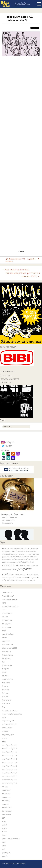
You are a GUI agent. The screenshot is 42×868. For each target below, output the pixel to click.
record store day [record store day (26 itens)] (15, 574)
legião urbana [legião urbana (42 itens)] (17, 559)
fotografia (6, 669)
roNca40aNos (7, 808)
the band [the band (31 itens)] (23, 578)
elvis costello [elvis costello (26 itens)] (28, 554)
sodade (5, 825)
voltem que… (6, 853)
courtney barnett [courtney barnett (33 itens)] (22, 552)
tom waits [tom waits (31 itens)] (21, 580)
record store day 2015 (10, 752)
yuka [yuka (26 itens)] (34, 580)
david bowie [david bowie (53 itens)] (6, 554)
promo (5, 738)
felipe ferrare (6, 658)
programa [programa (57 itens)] (14, 569)
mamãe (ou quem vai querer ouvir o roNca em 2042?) (23, 275)
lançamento (6, 703)
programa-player (8, 735)
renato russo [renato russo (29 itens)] (23, 574)
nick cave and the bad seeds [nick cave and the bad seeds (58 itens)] (22, 562)
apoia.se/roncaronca (22, 5)
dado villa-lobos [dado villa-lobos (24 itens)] (32, 552)
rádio (4, 742)
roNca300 (6, 804)
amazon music (7, 613)
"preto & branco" (8, 596)
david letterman (7, 645)
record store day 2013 (10, 745)
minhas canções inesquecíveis (12, 714)
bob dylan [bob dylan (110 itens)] (23, 548)
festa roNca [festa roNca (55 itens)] (35, 554)
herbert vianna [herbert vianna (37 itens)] (14, 557)
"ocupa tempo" (7, 592)
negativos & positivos (9, 721)
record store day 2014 (10, 749)
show (4, 821)
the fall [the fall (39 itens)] (28, 578)
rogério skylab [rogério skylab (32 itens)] (12, 578)
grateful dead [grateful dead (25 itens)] (6, 557)
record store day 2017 (10, 759)
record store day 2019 (10, 766)
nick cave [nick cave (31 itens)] (9, 562)
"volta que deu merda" (10, 599)
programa (6, 731)
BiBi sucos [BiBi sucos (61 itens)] (6, 548)
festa (4, 662)
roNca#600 (6, 801)
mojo (4, 717)
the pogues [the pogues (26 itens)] (33, 578)
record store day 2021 (10, 773)
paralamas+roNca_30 (10, 724)
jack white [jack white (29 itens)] (22, 557)
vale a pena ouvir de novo (11, 839)
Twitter (6, 446)
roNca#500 (6, 797)
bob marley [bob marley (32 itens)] (31, 549)
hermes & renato (8, 679)
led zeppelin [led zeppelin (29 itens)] (9, 559)
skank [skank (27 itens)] (18, 578)
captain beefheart (8, 634)
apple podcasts (7, 620)
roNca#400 (6, 794)
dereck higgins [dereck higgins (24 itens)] (15, 554)
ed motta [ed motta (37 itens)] (21, 554)
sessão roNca (7, 814)
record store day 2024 (10, 783)
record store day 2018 (10, 762)
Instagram (8, 442)
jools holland (7, 700)
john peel (5, 697)
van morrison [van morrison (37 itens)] (28, 580)
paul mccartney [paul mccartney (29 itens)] (28, 565)
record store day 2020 (10, 769)
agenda (5, 610)
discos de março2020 (10, 648)
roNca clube (6, 790)
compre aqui (6, 382)
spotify (4, 828)
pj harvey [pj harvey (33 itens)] (35, 565)
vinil (4, 849)
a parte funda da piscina (11, 606)
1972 (4, 603)
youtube (32, 259)
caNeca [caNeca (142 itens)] (14, 551)
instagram (6, 693)
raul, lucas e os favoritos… (16, 270)
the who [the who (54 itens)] (15, 580)
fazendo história (8, 655)
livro (4, 707)
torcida (5, 832)
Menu (39, 4)
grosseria (5, 676)
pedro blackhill (7, 728)
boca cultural (7, 627)
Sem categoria (7, 811)
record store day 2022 (10, 776)
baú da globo (7, 624)
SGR (4, 818)
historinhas (6, 683)
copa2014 (6, 641)
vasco (4, 842)
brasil (4, 631)
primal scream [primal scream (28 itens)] (6, 570)
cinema (5, 638)
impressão (6, 690)
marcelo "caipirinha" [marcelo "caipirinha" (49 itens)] (28, 559)
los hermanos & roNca (10, 710)
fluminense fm (7, 665)
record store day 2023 (10, 780)
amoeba (5, 617)
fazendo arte (6, 651)
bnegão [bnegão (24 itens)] (17, 549)
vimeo (4, 846)
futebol (5, 672)
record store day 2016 (10, 756)
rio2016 (5, 787)
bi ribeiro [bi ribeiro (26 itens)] (12, 549)
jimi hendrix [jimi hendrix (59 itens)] (29, 557)
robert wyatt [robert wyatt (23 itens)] (30, 575)
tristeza (5, 835)
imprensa (5, 686)
